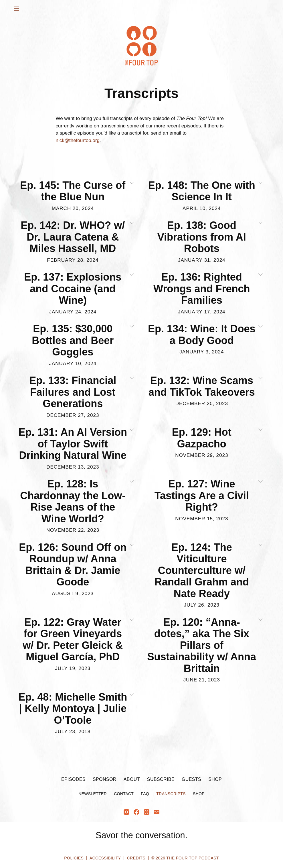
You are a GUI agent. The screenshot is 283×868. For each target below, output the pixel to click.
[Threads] (147, 812)
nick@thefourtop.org (78, 140)
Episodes (73, 779)
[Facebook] (136, 812)
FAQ (145, 794)
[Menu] (17, 9)
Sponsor (105, 779)
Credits (136, 858)
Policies (74, 858)
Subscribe (161, 779)
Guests (191, 779)
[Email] (157, 812)
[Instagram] (126, 812)
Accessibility (105, 858)
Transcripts (171, 794)
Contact (124, 794)
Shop (215, 779)
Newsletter (93, 794)
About (132, 779)
